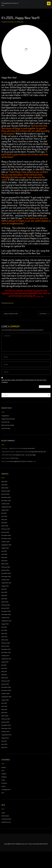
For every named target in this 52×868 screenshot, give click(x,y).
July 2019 (4, 758)
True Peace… (43, 330)
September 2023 (6, 599)
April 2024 (4, 577)
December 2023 (6, 590)
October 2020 (5, 710)
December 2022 (6, 628)
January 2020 (5, 739)
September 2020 (6, 713)
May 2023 (4, 612)
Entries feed (5, 832)
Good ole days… (6, 445)
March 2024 (5, 581)
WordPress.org (6, 839)
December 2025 (6, 514)
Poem (3, 797)
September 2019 (6, 751)
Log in (3, 829)
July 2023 (4, 606)
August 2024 (5, 565)
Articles (11, 320)
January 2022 (5, 663)
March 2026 (5, 504)
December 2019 (6, 742)
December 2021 (6, 666)
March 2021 (5, 694)
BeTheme (45, 861)
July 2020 (4, 720)
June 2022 (4, 647)
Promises (4, 800)
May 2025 (4, 536)
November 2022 (6, 631)
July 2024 (4, 568)
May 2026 (4, 498)
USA (3, 809)
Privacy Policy (32, 861)
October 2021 (5, 672)
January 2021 (5, 701)
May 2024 (4, 574)
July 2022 (4, 644)
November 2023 (6, 593)
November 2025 (6, 517)
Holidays (4, 794)
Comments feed (6, 836)
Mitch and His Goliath (8, 442)
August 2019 (5, 755)
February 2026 (6, 508)
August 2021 (5, 679)
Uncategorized (6, 806)
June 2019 (4, 761)
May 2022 (4, 650)
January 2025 (5, 549)
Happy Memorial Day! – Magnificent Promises (15, 468)
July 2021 (4, 682)
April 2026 (4, 501)
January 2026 (5, 511)
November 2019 (6, 745)
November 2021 (6, 669)
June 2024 (4, 571)
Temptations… (6, 432)
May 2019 (4, 764)
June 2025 (4, 533)
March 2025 (5, 543)
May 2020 (4, 726)
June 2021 (4, 685)
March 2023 (5, 618)
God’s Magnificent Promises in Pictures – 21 (23, 478)
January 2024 (5, 587)
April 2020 (4, 729)
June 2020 (4, 723)
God (3, 787)
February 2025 (6, 546)
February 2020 (6, 736)
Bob (22, 38)
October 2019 (5, 748)
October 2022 (5, 634)
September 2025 (6, 524)
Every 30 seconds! (29, 465)
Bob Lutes (5, 478)
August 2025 (5, 527)
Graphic (4, 790)
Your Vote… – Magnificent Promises (12, 465)
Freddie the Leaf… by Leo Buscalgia (25, 472)
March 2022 (5, 656)
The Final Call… (6, 439)
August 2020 (5, 717)
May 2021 (4, 688)
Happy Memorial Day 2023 (38, 468)
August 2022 (5, 641)
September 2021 (6, 675)
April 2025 (4, 539)
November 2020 (6, 707)
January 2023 (5, 625)
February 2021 (6, 698)
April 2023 (4, 615)
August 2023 (5, 603)
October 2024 (5, 558)
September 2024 (6, 561)
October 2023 (5, 596)
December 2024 (6, 552)
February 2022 (6, 660)
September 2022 (6, 637)
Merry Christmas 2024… (12, 330)
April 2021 (4, 691)
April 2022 (4, 653)
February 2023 (6, 622)
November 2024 (6, 555)
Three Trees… (15, 475)
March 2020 (5, 732)
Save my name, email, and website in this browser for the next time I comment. (24, 398)
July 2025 (4, 530)
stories (4, 803)
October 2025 (5, 520)
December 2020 (6, 704)
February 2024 (6, 584)
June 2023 (4, 609)
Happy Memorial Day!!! (8, 436)
